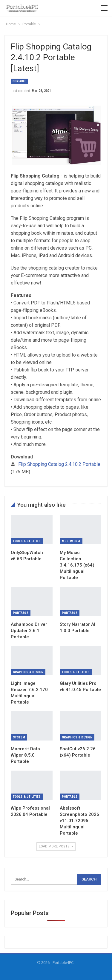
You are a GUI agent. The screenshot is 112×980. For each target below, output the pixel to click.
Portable (19, 81)
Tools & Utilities (27, 541)
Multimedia (71, 541)
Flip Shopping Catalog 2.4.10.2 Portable (59, 464)
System (19, 737)
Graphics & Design (28, 672)
